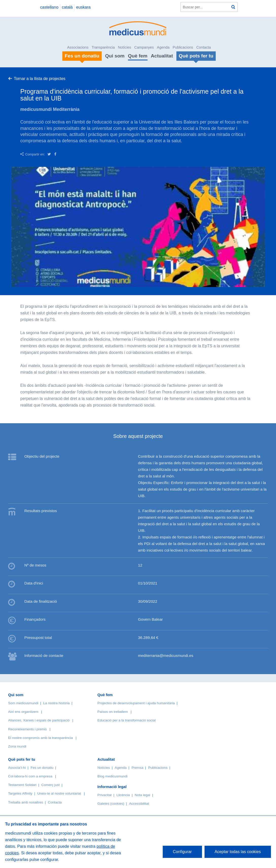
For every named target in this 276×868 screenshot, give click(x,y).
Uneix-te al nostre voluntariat (59, 793)
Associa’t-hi (17, 768)
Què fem (138, 56)
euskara (84, 7)
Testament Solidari (22, 785)
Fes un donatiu (42, 768)
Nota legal (142, 795)
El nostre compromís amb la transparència (40, 738)
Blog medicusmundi (112, 776)
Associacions (78, 47)
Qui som (115, 56)
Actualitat (162, 56)
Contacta (204, 47)
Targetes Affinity (20, 793)
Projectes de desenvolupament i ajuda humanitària (136, 703)
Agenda (163, 47)
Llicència (123, 795)
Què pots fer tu (22, 759)
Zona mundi (17, 746)
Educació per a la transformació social (126, 720)
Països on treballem (113, 712)
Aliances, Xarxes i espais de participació (39, 720)
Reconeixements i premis (27, 729)
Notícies (124, 47)
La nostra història (57, 703)
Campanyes (144, 47)
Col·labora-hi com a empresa (30, 776)
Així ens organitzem (23, 712)
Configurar (182, 852)
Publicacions (183, 47)
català (67, 7)
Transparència (103, 47)
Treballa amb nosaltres (26, 802)
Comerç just (51, 785)
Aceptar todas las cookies (238, 852)
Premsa (137, 768)
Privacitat (104, 795)
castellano (49, 7)
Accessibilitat (139, 804)
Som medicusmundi (23, 703)
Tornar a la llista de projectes (40, 79)
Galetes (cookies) (111, 804)
